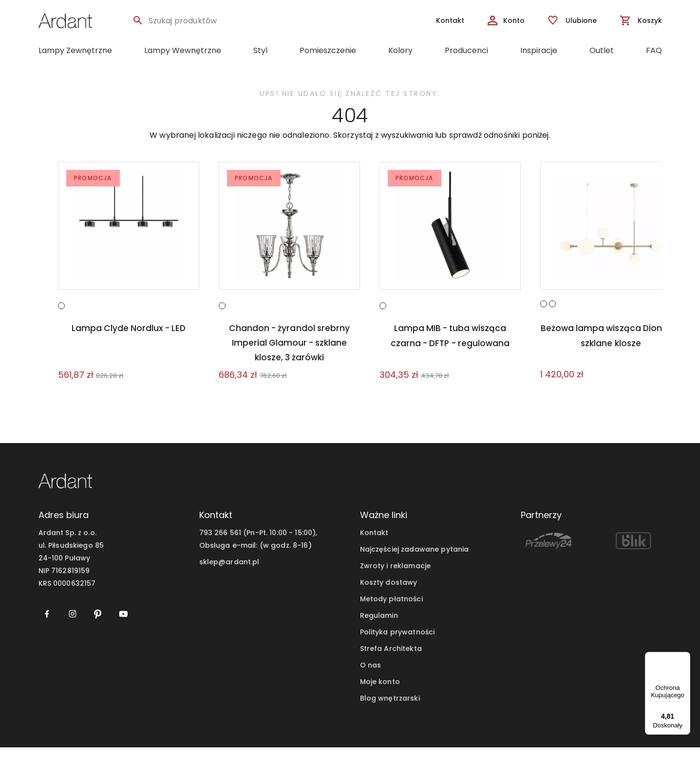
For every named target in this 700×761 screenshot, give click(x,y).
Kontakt (374, 546)
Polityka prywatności (397, 646)
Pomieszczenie (328, 50)
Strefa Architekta (391, 662)
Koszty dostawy (389, 596)
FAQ (654, 50)
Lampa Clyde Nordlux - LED (128, 342)
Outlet (602, 50)
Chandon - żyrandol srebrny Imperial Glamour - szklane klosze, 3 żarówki (289, 357)
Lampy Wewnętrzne (183, 50)
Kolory (400, 50)
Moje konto (380, 695)
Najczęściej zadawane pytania (415, 563)
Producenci (466, 50)
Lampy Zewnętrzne (75, 50)
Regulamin (379, 629)
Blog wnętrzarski (390, 712)
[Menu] (684, 658)
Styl (260, 50)
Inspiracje (539, 50)
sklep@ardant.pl (229, 575)
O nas (371, 679)
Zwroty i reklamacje (396, 579)
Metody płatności (391, 613)
